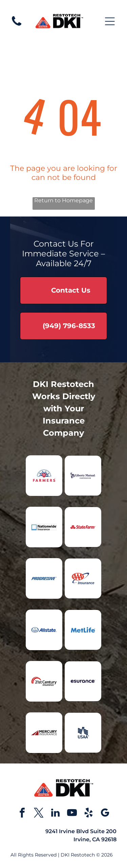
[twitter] (39, 814)
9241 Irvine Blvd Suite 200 (81, 831)
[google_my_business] (105, 814)
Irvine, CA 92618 (95, 839)
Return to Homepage (63, 200)
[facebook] (22, 814)
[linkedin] (55, 814)
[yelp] (88, 814)
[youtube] (72, 814)
